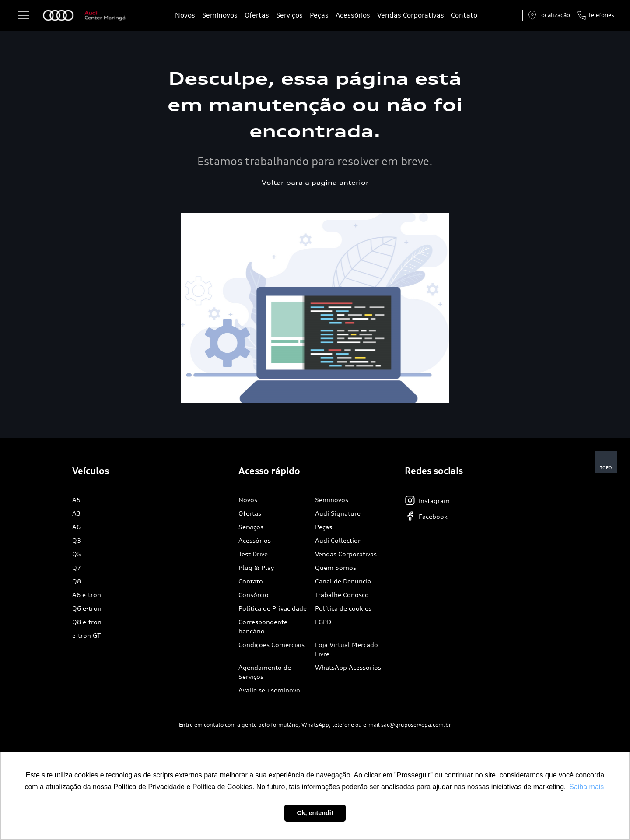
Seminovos (220, 15)
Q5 (77, 554)
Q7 (77, 568)
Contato (464, 15)
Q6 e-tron (87, 608)
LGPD (323, 622)
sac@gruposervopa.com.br (416, 725)
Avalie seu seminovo (269, 690)
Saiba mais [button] (586, 787)
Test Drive (253, 554)
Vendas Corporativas (411, 15)
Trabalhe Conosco (342, 595)
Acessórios (353, 15)
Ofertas (257, 15)
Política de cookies (343, 608)
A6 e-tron (87, 595)
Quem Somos (336, 568)
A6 (76, 527)
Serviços (289, 15)
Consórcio (254, 595)
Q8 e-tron (87, 622)
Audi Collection (338, 540)
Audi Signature (338, 513)
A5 (76, 500)
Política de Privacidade (273, 608)
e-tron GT (86, 635)
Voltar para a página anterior (315, 182)
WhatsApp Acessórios (348, 667)
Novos (185, 15)
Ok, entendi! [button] (315, 813)
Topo (606, 462)
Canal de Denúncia (343, 581)
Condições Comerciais (271, 645)
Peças (319, 15)
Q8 (77, 581)
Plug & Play (256, 568)
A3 (76, 513)
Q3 (77, 540)
